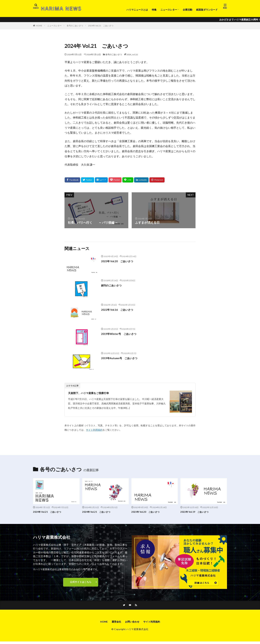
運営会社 (115, 624)
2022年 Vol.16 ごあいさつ (120, 310)
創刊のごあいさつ (113, 285)
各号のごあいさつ (75, 26)
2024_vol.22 (132, 55)
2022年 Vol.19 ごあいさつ (196, 512)
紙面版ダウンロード (207, 10)
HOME (39, 26)
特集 (154, 10)
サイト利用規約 (94, 430)
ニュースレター (169, 10)
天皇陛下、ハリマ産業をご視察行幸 (93, 393)
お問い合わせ (132, 624)
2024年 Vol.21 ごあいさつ (101, 26)
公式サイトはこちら (81, 583)
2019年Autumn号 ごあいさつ (122, 358)
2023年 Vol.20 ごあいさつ (120, 261)
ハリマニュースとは (137, 10)
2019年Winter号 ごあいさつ (122, 334)
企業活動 (188, 10)
